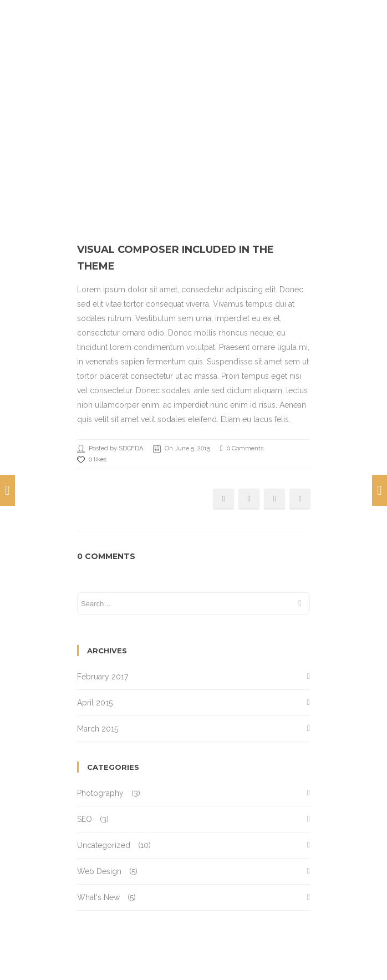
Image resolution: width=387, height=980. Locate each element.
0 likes (92, 460)
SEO (85, 819)
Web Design (99, 871)
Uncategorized (104, 845)
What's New (98, 897)
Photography (100, 793)
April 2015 (95, 703)
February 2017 (103, 677)
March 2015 (98, 729)
